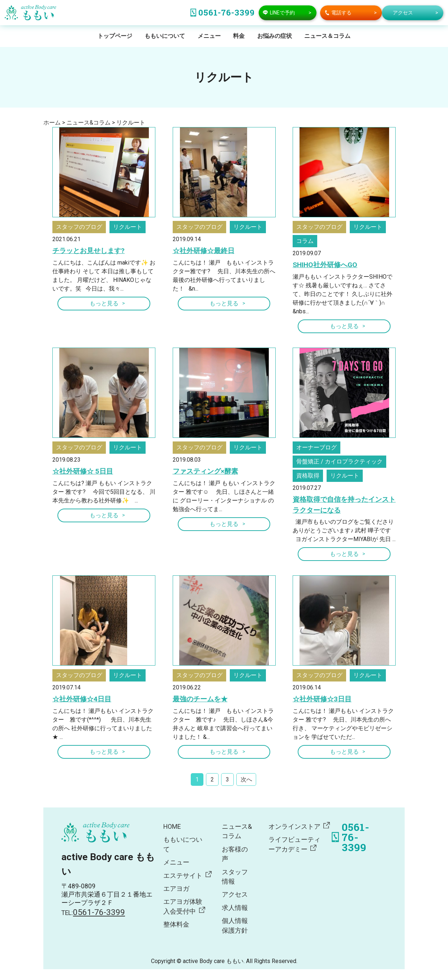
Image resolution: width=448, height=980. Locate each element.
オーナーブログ (316, 447)
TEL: (93, 913)
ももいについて (165, 36)
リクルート (128, 227)
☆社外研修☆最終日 (204, 251)
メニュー (209, 36)
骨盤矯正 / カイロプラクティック (339, 461)
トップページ (115, 36)
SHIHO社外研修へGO (325, 265)
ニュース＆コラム (327, 36)
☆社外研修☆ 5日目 (83, 471)
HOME (172, 827)
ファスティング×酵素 (205, 471)
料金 (239, 36)
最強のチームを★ (200, 699)
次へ (246, 779)
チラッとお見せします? (89, 251)
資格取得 (308, 476)
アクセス (235, 894)
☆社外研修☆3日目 (322, 699)
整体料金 (176, 924)
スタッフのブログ (79, 227)
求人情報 (235, 908)
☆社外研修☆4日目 (82, 699)
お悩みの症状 (275, 36)
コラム (305, 241)
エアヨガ (176, 889)
